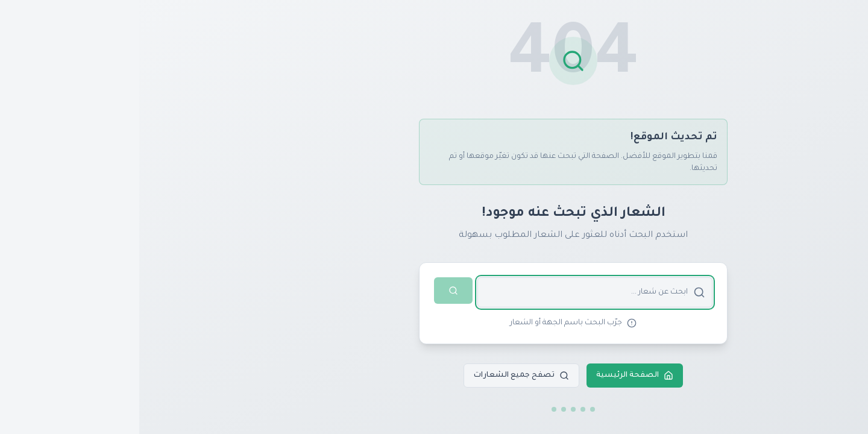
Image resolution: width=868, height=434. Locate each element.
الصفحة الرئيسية (495, 376)
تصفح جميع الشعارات (382, 376)
